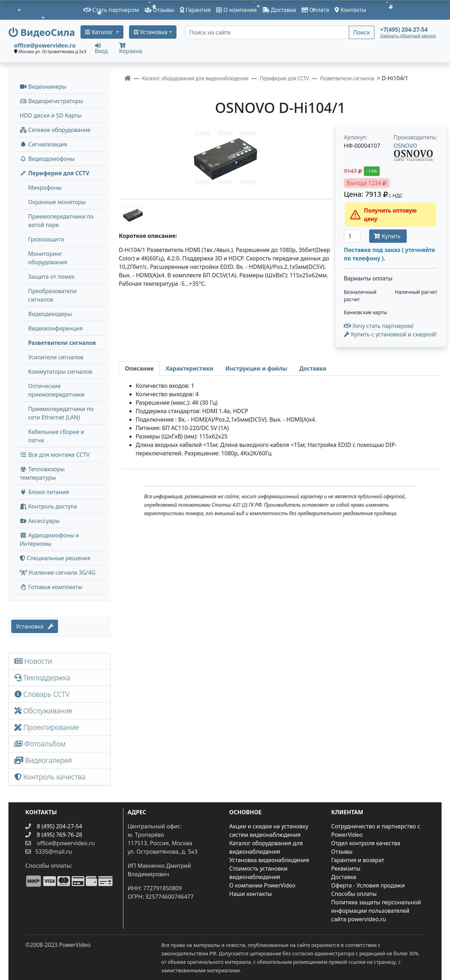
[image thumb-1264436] (133, 215)
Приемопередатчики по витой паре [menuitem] (61, 221)
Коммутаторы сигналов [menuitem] (60, 372)
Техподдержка (42, 678)
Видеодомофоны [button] (47, 159)
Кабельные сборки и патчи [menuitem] (56, 436)
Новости (33, 661)
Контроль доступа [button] (48, 506)
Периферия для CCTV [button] (54, 173)
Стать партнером (111, 10)
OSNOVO (405, 146)
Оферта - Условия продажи (368, 885)
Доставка (279, 10)
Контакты (351, 10)
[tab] (139, 368)
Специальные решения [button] (55, 558)
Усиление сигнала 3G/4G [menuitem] (57, 573)
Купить (388, 236)
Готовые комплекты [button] (51, 587)
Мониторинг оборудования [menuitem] (48, 258)
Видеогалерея (43, 760)
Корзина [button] (131, 49)
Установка (35, 626)
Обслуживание (43, 711)
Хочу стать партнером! (379, 326)
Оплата (316, 10)
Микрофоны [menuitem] (45, 188)
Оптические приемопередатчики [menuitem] (56, 390)
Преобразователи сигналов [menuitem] (52, 295)
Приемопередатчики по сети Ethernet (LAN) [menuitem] (61, 413)
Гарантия (195, 10)
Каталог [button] (100, 32)
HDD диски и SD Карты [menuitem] (51, 115)
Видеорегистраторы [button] (51, 101)
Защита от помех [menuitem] (51, 277)
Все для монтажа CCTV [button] (55, 455)
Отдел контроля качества (366, 843)
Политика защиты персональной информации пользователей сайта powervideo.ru (376, 911)
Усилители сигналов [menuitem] (56, 357)
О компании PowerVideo (262, 885)
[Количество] (352, 236)
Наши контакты (250, 894)
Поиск (362, 32)
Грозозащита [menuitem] (46, 239)
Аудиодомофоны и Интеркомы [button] (49, 539)
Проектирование (47, 727)
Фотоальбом (40, 744)
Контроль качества (52, 777)
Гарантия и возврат (358, 860)
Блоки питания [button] (44, 492)
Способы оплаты (354, 894)
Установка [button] (151, 32)
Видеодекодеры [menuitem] (50, 314)
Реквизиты (346, 868)
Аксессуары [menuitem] (40, 521)
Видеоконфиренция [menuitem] (55, 328)
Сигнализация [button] (43, 144)
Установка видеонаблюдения (269, 860)
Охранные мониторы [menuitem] (57, 202)
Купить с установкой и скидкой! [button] (390, 334)
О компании (236, 10)
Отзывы (159, 10)
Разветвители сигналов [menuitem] (62, 343)
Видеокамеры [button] (43, 87)
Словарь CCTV (42, 694)
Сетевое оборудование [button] (55, 130)
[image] (225, 159)
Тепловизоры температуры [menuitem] (42, 473)
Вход (101, 48)
